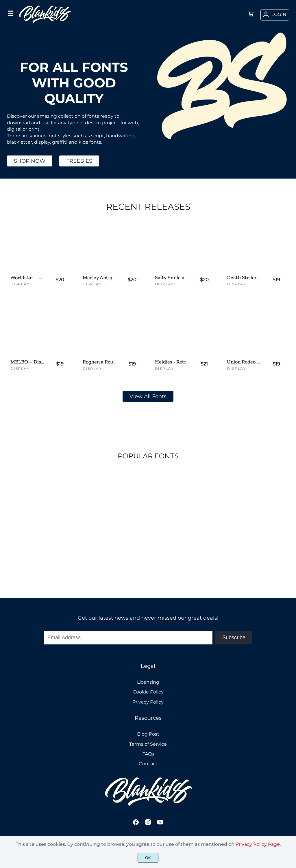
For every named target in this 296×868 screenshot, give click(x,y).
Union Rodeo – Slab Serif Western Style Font (244, 362)
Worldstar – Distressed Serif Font (28, 278)
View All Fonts (148, 396)
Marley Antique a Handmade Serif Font (100, 278)
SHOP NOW (30, 161)
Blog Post (148, 734)
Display (20, 284)
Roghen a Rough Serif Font (100, 362)
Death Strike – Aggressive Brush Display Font (244, 278)
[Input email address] (128, 638)
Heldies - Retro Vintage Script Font (172, 362)
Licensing (148, 682)
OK (148, 858)
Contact (148, 764)
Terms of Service (148, 744)
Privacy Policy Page (258, 844)
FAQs (148, 754)
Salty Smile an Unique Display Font (172, 278)
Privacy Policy (148, 702)
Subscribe (234, 638)
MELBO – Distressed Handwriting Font (28, 362)
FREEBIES (79, 161)
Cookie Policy (148, 692)
